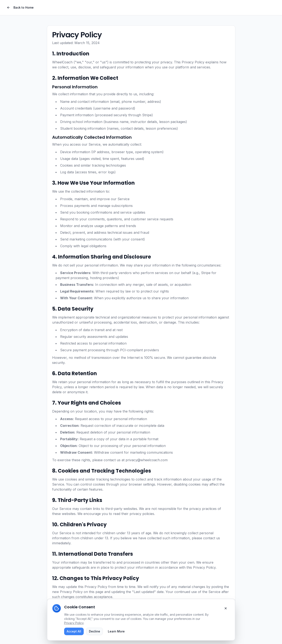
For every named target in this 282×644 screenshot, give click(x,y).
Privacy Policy (74, 623)
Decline (95, 631)
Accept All (74, 631)
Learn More (116, 631)
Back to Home (20, 7)
